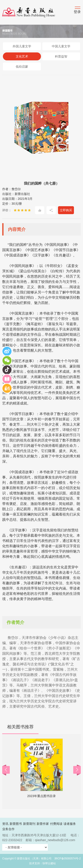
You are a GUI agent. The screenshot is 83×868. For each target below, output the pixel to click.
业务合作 (8, 829)
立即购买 (66, 210)
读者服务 (70, 824)
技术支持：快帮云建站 (42, 863)
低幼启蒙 (22, 67)
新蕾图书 (16, 824)
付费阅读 (56, 824)
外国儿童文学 (22, 46)
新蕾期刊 (29, 824)
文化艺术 (22, 56)
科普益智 (61, 56)
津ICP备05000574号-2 (68, 859)
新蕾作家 (43, 824)
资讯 (5, 824)
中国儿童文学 (61, 46)
